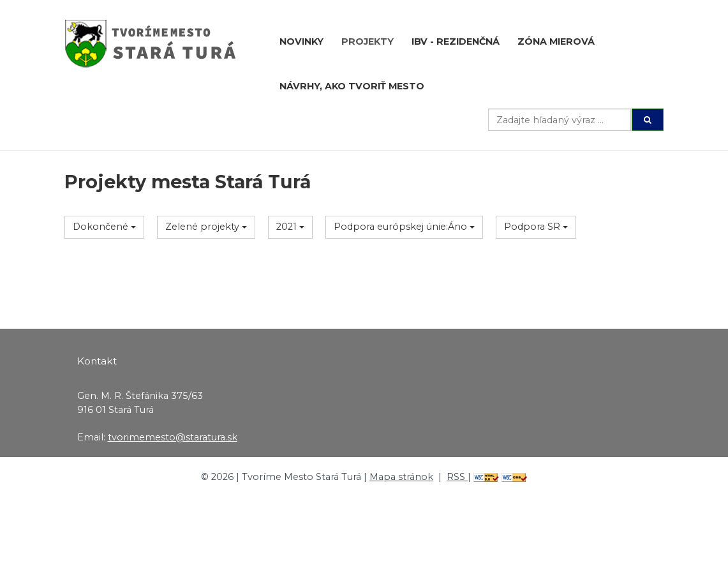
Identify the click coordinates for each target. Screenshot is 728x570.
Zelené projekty (206, 227)
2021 (290, 227)
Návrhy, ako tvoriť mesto (352, 86)
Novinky (301, 41)
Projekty (368, 41)
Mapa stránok (401, 477)
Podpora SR (536, 227)
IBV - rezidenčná (456, 41)
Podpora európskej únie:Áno (404, 227)
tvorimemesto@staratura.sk (173, 437)
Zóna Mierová (556, 41)
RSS (457, 477)
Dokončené (104, 227)
